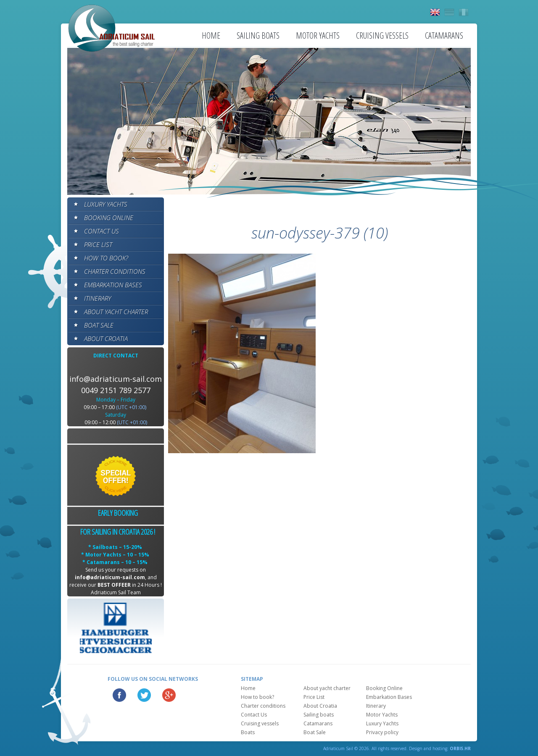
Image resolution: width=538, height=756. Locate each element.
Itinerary (98, 298)
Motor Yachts (318, 35)
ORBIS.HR (460, 748)
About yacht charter (116, 312)
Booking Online (109, 218)
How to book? (106, 258)
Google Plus (169, 695)
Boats (248, 732)
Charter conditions (115, 271)
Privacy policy (382, 732)
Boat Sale (99, 325)
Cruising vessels (382, 35)
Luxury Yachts (106, 204)
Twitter (144, 695)
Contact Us (102, 231)
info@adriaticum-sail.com (116, 379)
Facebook (119, 695)
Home (211, 35)
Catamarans (444, 35)
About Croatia (106, 339)
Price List (98, 244)
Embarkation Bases (113, 285)
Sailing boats (258, 35)
